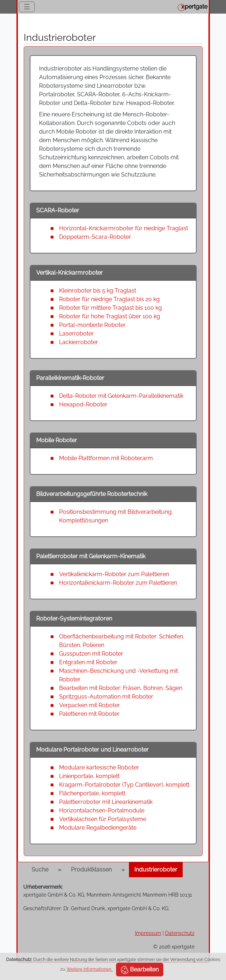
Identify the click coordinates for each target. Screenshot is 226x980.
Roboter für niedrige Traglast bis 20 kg (109, 299)
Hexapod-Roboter (83, 404)
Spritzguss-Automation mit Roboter (106, 697)
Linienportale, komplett (89, 776)
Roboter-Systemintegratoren (74, 619)
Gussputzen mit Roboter (91, 654)
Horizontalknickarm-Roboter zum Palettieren (118, 583)
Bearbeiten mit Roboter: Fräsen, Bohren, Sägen (121, 688)
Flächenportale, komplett (92, 793)
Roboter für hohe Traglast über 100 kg (110, 316)
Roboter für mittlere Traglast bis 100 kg (110, 308)
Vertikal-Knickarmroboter (69, 273)
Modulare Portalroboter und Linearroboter (92, 750)
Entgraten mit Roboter (88, 662)
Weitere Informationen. (90, 969)
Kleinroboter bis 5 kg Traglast (98, 291)
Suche (40, 870)
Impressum (148, 933)
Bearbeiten (140, 970)
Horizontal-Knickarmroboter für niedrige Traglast (124, 228)
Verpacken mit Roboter (90, 705)
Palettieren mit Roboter (89, 714)
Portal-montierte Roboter (92, 325)
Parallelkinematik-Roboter (70, 378)
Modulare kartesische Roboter (99, 767)
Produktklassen (91, 870)
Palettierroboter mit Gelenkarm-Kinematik (91, 556)
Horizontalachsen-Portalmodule (102, 810)
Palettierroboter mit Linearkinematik (106, 802)
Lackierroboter (79, 342)
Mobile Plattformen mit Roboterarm (106, 458)
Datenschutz (180, 933)
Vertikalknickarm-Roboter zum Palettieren (114, 574)
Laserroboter (76, 334)
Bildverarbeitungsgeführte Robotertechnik (92, 494)
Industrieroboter (156, 870)
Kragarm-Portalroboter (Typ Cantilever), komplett (124, 785)
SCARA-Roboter (58, 210)
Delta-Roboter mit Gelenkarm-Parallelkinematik (121, 396)
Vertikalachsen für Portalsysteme (103, 819)
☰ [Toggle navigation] (27, 7)
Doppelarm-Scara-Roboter (95, 237)
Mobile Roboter (57, 440)
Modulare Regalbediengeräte (98, 828)
